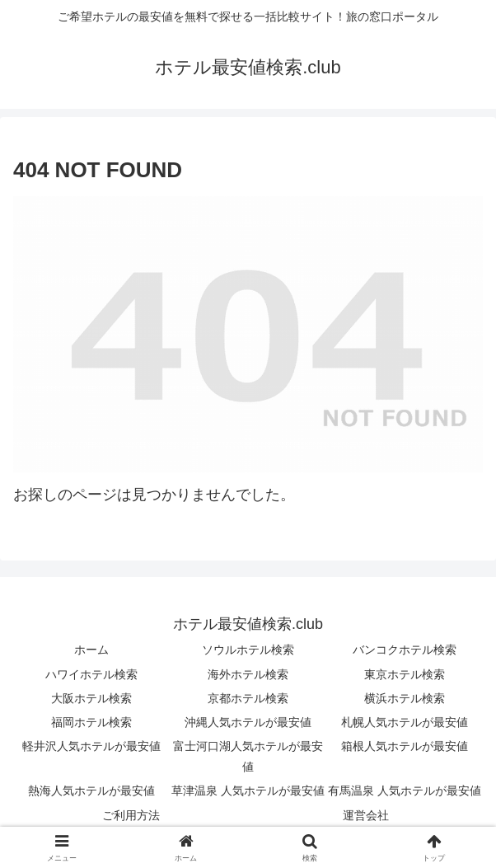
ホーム (91, 650)
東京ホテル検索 (405, 674)
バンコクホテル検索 (405, 650)
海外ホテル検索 (248, 674)
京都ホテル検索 (248, 698)
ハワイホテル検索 (91, 674)
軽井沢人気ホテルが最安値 (91, 746)
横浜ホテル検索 (405, 698)
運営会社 (366, 815)
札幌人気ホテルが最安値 (405, 722)
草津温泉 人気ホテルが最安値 (248, 791)
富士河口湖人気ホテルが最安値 (248, 756)
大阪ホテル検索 (91, 698)
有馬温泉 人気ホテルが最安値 (405, 791)
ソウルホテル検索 (248, 650)
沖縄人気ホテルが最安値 (248, 722)
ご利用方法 (131, 815)
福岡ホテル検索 (91, 722)
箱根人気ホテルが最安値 (405, 746)
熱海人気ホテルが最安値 (91, 791)
